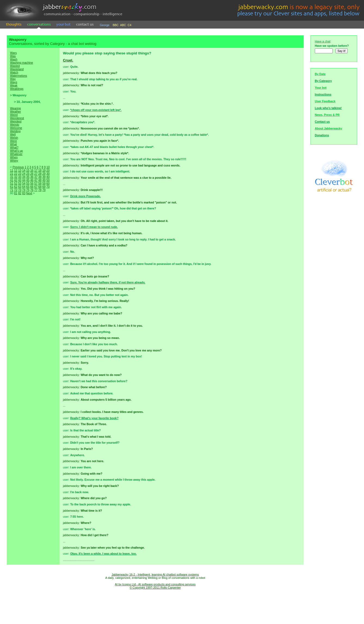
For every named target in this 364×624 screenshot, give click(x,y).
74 (24, 190)
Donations (322, 135)
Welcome (16, 128)
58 (40, 183)
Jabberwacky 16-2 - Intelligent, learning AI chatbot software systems (155, 574)
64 (24, 187)
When (14, 157)
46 (32, 180)
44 (24, 180)
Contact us (322, 122)
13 (20, 170)
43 (20, 180)
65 (28, 187)
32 (16, 177)
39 (44, 177)
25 (28, 174)
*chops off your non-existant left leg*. (96, 110)
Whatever (16, 154)
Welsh (14, 138)
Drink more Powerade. (85, 196)
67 (36, 187)
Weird (14, 115)
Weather (15, 112)
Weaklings (17, 89)
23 (20, 174)
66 (32, 187)
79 (44, 190)
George (105, 25)
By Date (320, 74)
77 (36, 190)
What (13, 144)
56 (32, 183)
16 (32, 170)
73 (20, 190)
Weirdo (15, 125)
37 (36, 177)
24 (24, 174)
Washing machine (21, 63)
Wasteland (17, 69)
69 (44, 187)
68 (40, 187)
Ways (14, 82)
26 (32, 174)
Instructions (323, 94)
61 (12, 187)
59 (44, 183)
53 (20, 183)
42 (16, 180)
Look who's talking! (328, 108)
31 (12, 177)
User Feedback (325, 101)
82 (20, 193)
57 (36, 183)
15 (28, 170)
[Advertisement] (33, 291)
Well (13, 134)
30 (48, 174)
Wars (13, 53)
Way (13, 79)
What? (14, 147)
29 (44, 174)
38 (40, 177)
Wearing (15, 108)
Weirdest (16, 121)
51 (12, 183)
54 (24, 183)
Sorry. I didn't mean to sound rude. (94, 227)
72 (16, 190)
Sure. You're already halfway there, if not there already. (108, 282)
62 (16, 187)
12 (16, 170)
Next (29, 193)
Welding (15, 131)
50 (48, 180)
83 (24, 193)
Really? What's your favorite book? (94, 418)
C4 (130, 25)
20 (48, 170)
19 (44, 170)
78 (40, 190)
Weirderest (17, 118)
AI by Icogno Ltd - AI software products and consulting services (155, 584)
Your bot (321, 88)
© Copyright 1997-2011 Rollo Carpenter (155, 588)
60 (48, 183)
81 (16, 193)
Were (13, 141)
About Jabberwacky (329, 128)
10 (48, 167)
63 (20, 187)
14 (24, 170)
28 (40, 174)
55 (28, 183)
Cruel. (68, 60)
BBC (116, 25)
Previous (18, 167)
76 (32, 190)
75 (28, 190)
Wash (14, 59)
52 (16, 183)
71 (12, 190)
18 (40, 170)
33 (20, 177)
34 (24, 177)
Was (13, 56)
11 (12, 170)
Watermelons (18, 76)
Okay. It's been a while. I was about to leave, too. (103, 554)
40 (48, 177)
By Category (323, 81)
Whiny (14, 160)
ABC (123, 25)
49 (44, 180)
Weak (14, 85)
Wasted (15, 66)
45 (28, 180)
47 (36, 180)
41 (12, 180)
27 (36, 174)
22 (16, 174)
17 (36, 170)
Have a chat (323, 41)
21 (12, 174)
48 (40, 180)
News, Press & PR (327, 115)
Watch (14, 72)
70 (48, 187)
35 (28, 177)
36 (32, 177)
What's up (16, 151)
